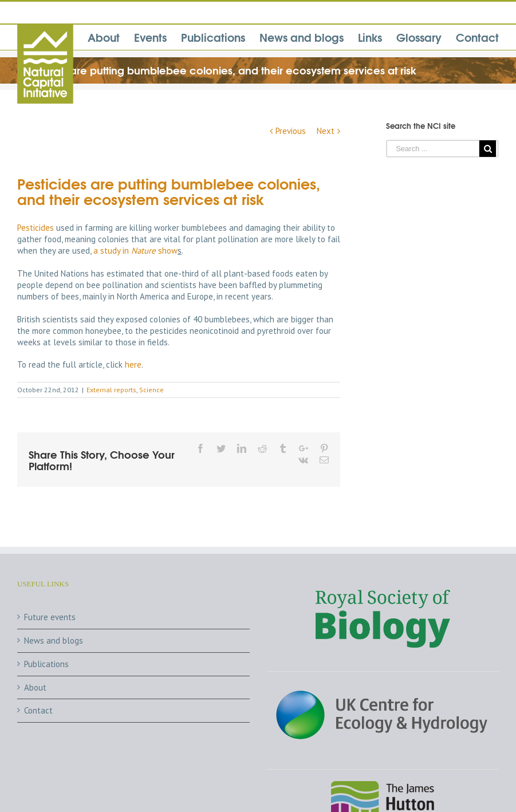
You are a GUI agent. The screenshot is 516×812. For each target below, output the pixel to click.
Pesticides (36, 228)
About (35, 687)
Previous (291, 131)
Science (151, 390)
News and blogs (54, 640)
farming (99, 228)
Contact (38, 710)
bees (70, 296)
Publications (46, 664)
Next (326, 131)
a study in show (135, 251)
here (133, 364)
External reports (111, 390)
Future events (50, 617)
